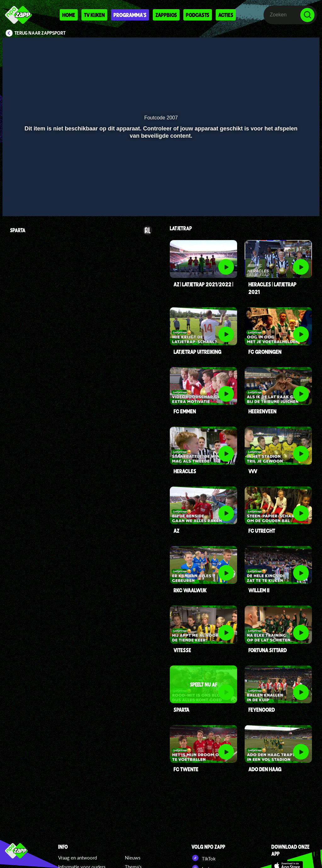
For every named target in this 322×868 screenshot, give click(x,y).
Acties (226, 15)
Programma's (130, 15)
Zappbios (166, 15)
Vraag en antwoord (78, 858)
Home (69, 15)
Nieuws (133, 858)
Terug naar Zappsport (40, 33)
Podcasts (198, 15)
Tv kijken (94, 15)
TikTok (204, 858)
